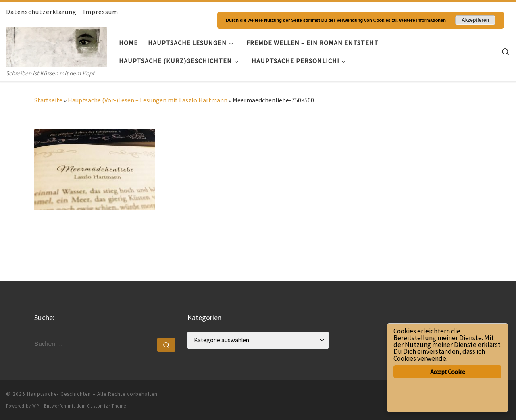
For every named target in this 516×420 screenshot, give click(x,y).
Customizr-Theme (107, 406)
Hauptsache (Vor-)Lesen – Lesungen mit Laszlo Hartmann (148, 100)
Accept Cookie (448, 372)
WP (36, 406)
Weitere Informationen (422, 20)
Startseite (48, 100)
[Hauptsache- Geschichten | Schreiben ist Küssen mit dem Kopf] (56, 45)
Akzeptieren (475, 20)
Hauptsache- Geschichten (59, 394)
